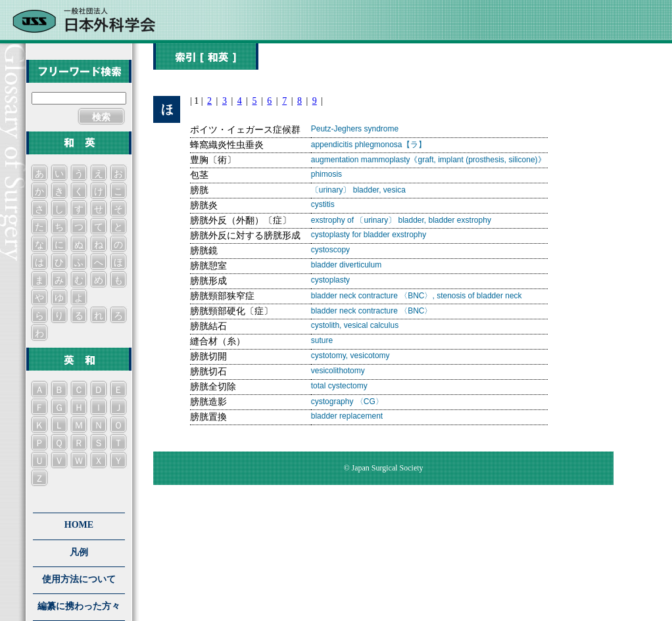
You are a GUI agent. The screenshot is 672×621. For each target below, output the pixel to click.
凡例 (79, 552)
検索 (101, 117)
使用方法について (79, 579)
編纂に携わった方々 (79, 606)
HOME (79, 525)
